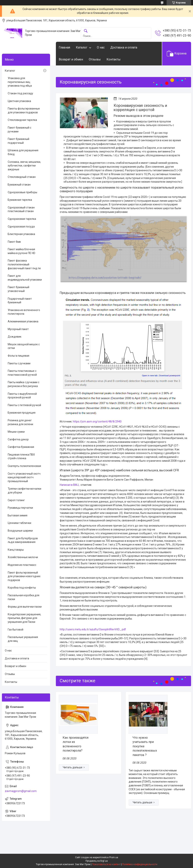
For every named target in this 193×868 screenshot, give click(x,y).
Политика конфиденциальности (140, 864)
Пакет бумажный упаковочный (18, 289)
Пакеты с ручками (19, 363)
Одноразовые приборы (22, 192)
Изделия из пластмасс (22, 565)
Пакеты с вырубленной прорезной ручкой (22, 396)
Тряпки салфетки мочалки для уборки (24, 491)
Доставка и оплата (124, 47)
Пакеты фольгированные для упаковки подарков (24, 110)
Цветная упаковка (19, 101)
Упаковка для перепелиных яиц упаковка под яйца (20, 82)
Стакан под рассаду (20, 93)
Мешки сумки (16, 432)
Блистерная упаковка (21, 234)
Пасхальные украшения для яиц (23, 639)
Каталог (82, 47)
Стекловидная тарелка (22, 120)
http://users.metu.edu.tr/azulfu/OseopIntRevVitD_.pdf (93, 629)
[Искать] (86, 31)
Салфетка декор (18, 439)
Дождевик (15, 337)
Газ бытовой (16, 630)
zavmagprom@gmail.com (21, 791)
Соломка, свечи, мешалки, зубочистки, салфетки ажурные (24, 166)
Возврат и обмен (71, 59)
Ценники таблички (19, 523)
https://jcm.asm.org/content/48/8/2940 (97, 421)
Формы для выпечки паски (25, 607)
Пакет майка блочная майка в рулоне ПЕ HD (21, 251)
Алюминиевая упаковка (23, 321)
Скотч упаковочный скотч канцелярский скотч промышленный (24, 477)
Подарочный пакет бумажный (20, 301)
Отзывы (95, 59)
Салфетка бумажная (21, 447)
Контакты (114, 59)
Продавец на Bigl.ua (97, 861)
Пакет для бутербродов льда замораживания (23, 540)
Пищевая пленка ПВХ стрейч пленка (21, 457)
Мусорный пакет (18, 329)
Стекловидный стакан (22, 177)
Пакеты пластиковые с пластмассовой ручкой (22, 373)
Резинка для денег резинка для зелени (20, 422)
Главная (64, 47)
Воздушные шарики (20, 531)
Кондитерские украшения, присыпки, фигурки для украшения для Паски (24, 618)
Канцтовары (16, 550)
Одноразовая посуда (21, 227)
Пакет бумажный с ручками (19, 130)
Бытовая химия (18, 515)
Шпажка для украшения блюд (23, 152)
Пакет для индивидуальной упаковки (25, 278)
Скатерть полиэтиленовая (24, 466)
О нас (101, 47)
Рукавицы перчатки (20, 508)
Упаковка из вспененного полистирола (24, 312)
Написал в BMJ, (70, 485)
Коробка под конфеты (22, 588)
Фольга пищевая (18, 356)
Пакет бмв (14, 242)
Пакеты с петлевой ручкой (24, 405)
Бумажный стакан (19, 185)
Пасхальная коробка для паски (23, 597)
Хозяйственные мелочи (23, 557)
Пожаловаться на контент (106, 864)
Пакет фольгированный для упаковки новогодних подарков (24, 576)
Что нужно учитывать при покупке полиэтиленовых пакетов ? (145, 746)
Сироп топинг (16, 500)
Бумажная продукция (22, 413)
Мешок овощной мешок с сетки (24, 346)
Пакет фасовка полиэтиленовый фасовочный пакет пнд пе (24, 264)
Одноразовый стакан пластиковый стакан (21, 209)
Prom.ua (114, 857)
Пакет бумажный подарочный (18, 141)
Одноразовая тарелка (22, 219)
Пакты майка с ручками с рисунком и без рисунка (23, 384)
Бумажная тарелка (20, 200)
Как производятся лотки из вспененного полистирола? (76, 744)
